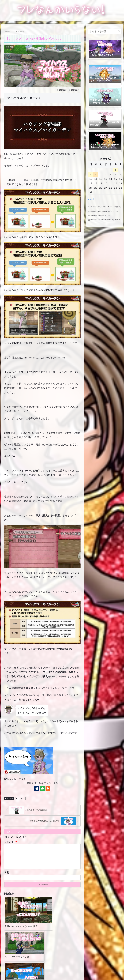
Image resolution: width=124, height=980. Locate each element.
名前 (7, 876)
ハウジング (20, 798)
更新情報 (9, 798)
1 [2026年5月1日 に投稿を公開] (116, 170)
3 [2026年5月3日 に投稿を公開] (91, 174)
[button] (119, 31)
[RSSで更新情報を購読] (48, 789)
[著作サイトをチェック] (37, 789)
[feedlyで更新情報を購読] (42, 789)
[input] (105, 31)
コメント (11, 842)
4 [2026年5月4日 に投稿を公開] (96, 174)
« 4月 (91, 199)
